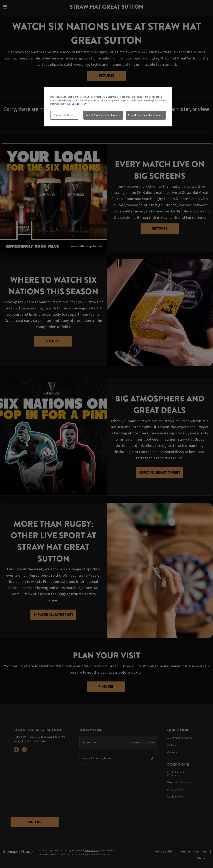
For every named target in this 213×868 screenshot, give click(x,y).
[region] (108, 107)
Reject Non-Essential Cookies (103, 115)
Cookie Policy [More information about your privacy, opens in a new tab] (79, 104)
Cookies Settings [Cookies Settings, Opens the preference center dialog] (64, 115)
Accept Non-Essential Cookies (146, 115)
